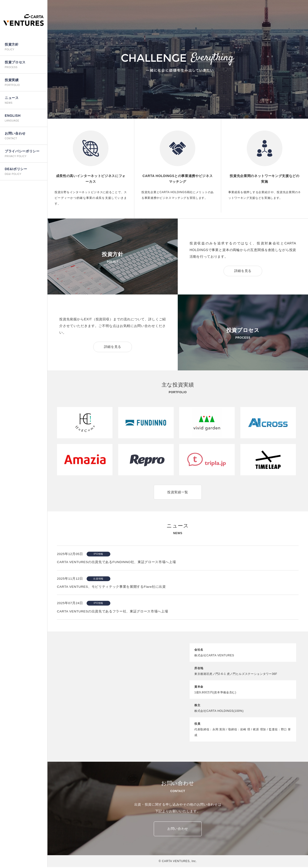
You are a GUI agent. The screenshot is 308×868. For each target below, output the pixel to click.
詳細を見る (243, 271)
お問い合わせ (178, 830)
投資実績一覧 (178, 492)
